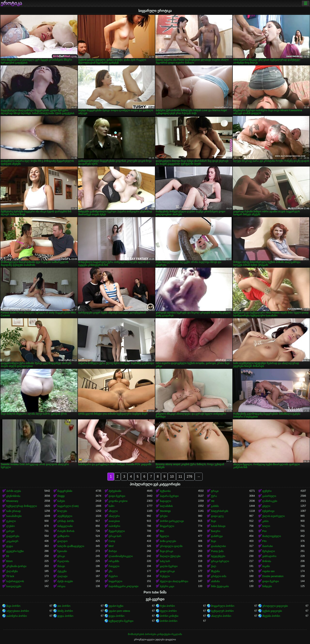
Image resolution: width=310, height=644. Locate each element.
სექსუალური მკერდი (121, 621)
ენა (111, 571)
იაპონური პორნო (17, 616)
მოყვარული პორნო (223, 606)
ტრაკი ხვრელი (220, 561)
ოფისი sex (268, 571)
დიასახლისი (218, 546)
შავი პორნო (13, 606)
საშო (111, 506)
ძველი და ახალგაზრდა (174, 581)
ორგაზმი (114, 561)
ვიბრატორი (269, 556)
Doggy (61, 496)
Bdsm (10, 561)
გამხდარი (63, 536)
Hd (213, 501)
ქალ (214, 566)
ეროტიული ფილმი (171, 546)
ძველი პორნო (168, 611)
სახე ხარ (165, 561)
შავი (214, 521)
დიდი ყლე (217, 516)
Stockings (165, 511)
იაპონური (114, 526)
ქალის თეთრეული (273, 516)
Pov (264, 531)
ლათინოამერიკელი (121, 556)
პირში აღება (14, 491)
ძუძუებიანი (115, 491)
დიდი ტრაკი (167, 571)
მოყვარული (167, 526)
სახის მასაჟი (218, 526)
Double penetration (273, 576)
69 (8, 556)
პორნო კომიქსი (169, 616)
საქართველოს (15, 581)
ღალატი (62, 576)
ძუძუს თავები (65, 581)
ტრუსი (164, 516)
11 (180, 477)
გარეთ (10, 531)
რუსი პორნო (167, 606)
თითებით (114, 521)
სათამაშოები (14, 516)
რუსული (165, 576)
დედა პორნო (65, 616)
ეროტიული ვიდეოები (275, 606)
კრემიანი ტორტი (16, 566)
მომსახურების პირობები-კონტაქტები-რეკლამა (155, 634)
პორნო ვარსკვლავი (172, 521)
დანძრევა (217, 536)
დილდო (62, 541)
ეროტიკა (11, 3)
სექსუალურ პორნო (222, 611)
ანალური (114, 516)
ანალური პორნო (221, 616)
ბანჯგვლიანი (65, 526)
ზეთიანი (62, 551)
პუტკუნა (62, 571)
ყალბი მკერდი (169, 566)
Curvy (112, 541)
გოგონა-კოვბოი (118, 501)
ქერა (214, 496)
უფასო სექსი (116, 606)
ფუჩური (267, 491)
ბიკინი (266, 566)
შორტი (113, 551)
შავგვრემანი (65, 491)
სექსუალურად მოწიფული (22, 506)
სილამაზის (166, 506)
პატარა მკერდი (169, 496)
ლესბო (10, 526)
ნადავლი (165, 501)
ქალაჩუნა (12, 571)
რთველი (114, 566)
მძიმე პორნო (65, 611)
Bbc (162, 531)
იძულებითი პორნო (18, 611)
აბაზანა (215, 581)
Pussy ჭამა (217, 551)
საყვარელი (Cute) (68, 506)
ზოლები (62, 511)
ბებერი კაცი (167, 586)
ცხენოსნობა (13, 496)
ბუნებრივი (268, 511)
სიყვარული (115, 581)
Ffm (264, 541)
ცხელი (266, 506)
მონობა (267, 561)
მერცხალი (269, 551)
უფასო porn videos (119, 611)
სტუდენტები (218, 556)
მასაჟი (61, 566)
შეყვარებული (117, 531)
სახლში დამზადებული (71, 546)
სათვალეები (14, 586)
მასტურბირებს (220, 511)
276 (190, 477)
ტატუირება (13, 536)
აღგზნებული (65, 516)
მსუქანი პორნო (271, 616)
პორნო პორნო (169, 621)
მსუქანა (215, 571)
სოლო (266, 526)
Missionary (12, 501)
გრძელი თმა (219, 576)
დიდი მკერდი (117, 496)
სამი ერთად (14, 511)
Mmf (111, 546)
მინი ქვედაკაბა (220, 586)
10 (172, 477)
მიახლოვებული (272, 536)
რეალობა (63, 561)
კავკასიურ (12, 541)
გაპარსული (269, 496)
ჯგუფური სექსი (15, 551)
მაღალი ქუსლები (170, 556)
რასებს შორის (66, 531)
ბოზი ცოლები (168, 541)
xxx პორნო (64, 606)
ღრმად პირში (66, 521)
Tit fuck (10, 576)
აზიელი (113, 511)
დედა (10, 546)
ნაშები (61, 501)
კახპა (265, 521)
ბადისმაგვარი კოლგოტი (123, 586)
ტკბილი (11, 521)
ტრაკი (215, 491)
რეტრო (113, 576)
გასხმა (215, 506)
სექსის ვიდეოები (272, 611)
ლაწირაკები (270, 501)
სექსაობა (165, 491)
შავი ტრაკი (167, 551)
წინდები (267, 586)
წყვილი (164, 536)
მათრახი (268, 546)
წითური (216, 531)
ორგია (61, 586)
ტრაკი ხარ (115, 536)
